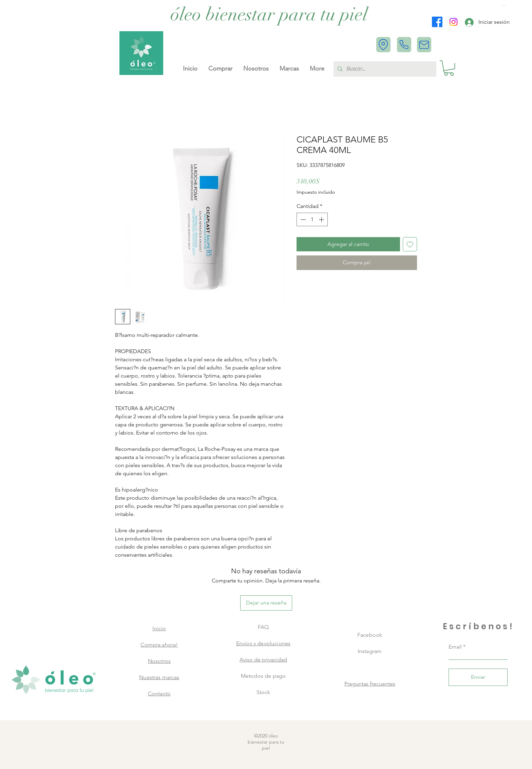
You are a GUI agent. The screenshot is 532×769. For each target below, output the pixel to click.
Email (455, 647)
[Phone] (404, 45)
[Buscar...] (384, 69)
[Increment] (322, 219)
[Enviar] (478, 677)
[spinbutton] (312, 219)
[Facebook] (437, 22)
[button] (505, 6)
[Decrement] (302, 219)
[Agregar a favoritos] (410, 244)
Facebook (370, 635)
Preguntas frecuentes (370, 684)
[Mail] (424, 45)
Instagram (370, 651)
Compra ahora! (159, 645)
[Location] (383, 45)
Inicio (159, 628)
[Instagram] (453, 22)
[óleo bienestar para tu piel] (269, 15)
